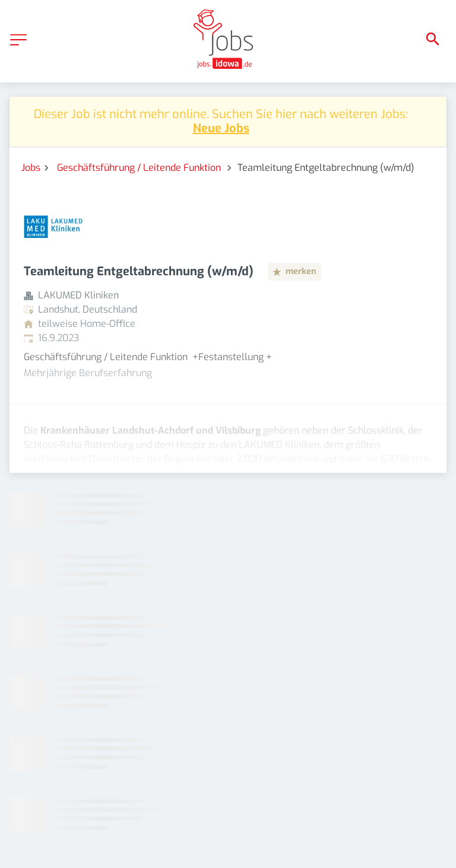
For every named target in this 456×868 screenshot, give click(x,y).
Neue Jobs (221, 128)
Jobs (31, 168)
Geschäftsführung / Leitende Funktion (140, 168)
